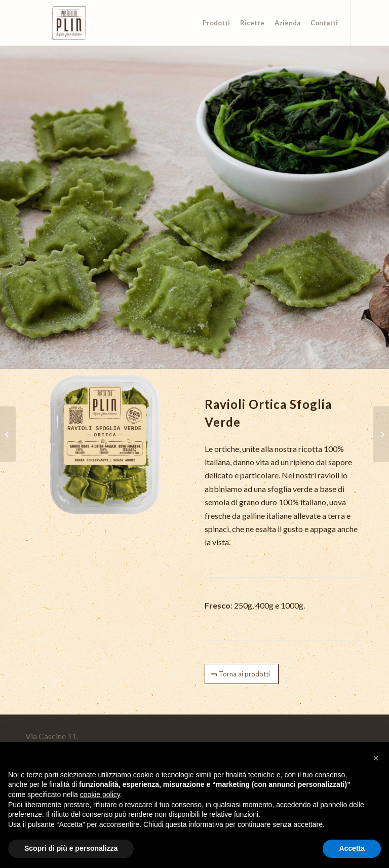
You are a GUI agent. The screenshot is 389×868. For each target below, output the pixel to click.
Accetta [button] (352, 848)
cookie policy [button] (100, 795)
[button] (376, 758)
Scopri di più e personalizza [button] (71, 848)
